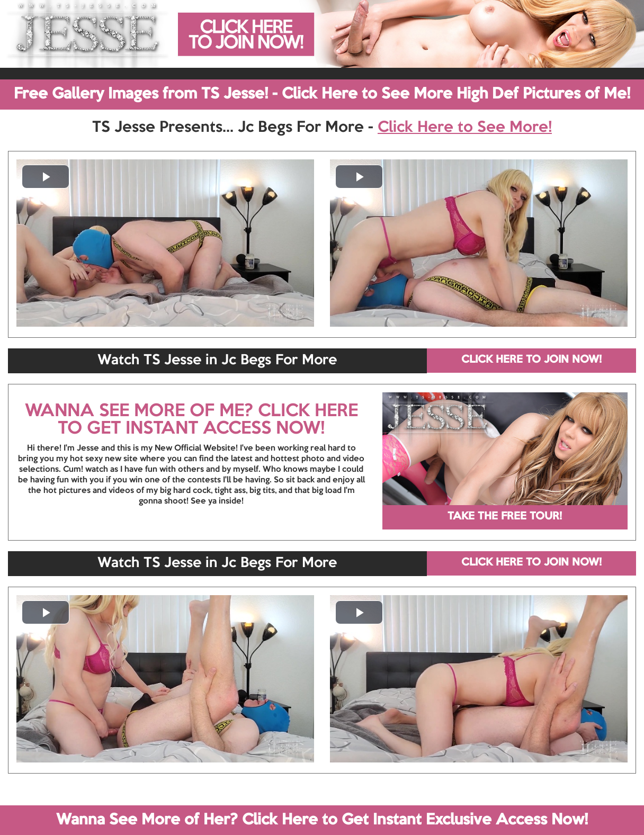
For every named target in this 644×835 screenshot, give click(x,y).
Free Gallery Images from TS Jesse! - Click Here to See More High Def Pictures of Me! (322, 94)
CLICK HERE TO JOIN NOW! (531, 360)
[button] (46, 177)
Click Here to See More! (465, 128)
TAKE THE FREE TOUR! (505, 517)
